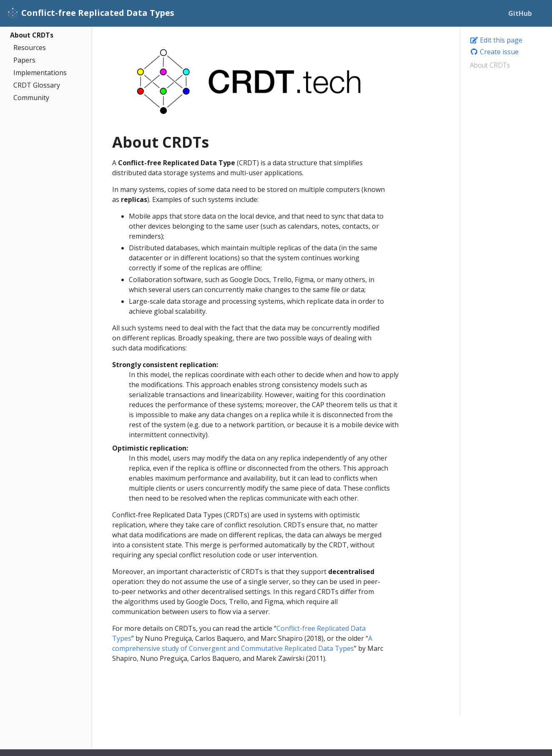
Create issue (494, 52)
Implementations (40, 73)
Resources (30, 48)
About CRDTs (32, 35)
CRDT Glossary (37, 85)
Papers (24, 60)
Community (31, 98)
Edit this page (496, 40)
